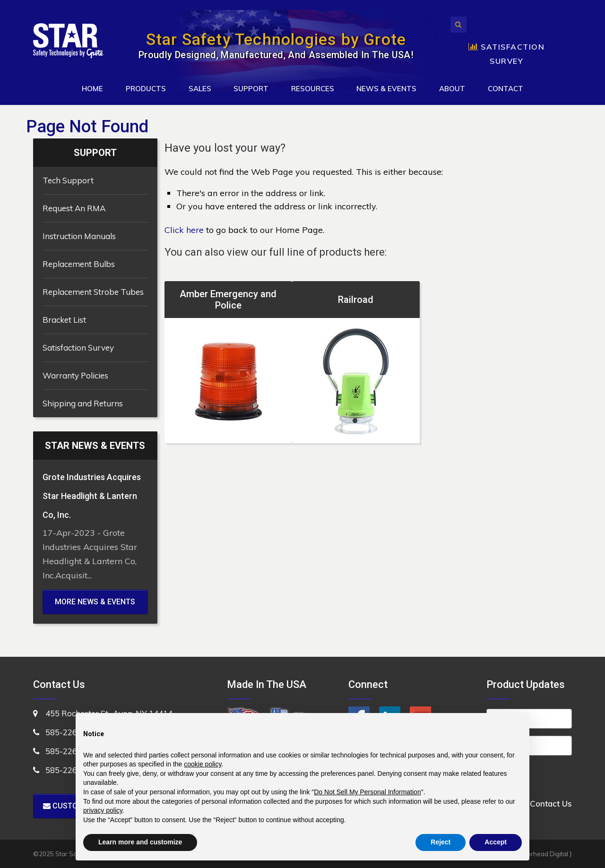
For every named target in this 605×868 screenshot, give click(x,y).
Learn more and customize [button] (140, 842)
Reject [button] (441, 842)
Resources (313, 89)
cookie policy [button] (203, 764)
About (452, 89)
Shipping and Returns (83, 403)
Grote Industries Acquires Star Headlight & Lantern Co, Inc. (92, 496)
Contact (506, 89)
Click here (184, 230)
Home (92, 89)
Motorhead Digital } (544, 854)
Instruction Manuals (79, 236)
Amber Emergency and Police (228, 300)
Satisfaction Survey (78, 348)
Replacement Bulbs (79, 264)
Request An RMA (74, 208)
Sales (200, 89)
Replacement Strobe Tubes (93, 292)
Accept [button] (496, 842)
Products (146, 89)
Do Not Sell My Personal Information (367, 792)
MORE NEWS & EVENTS (95, 602)
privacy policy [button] (103, 810)
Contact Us (551, 804)
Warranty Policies (75, 375)
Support (251, 89)
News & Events (386, 89)
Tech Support (68, 180)
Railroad (356, 300)
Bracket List (64, 320)
